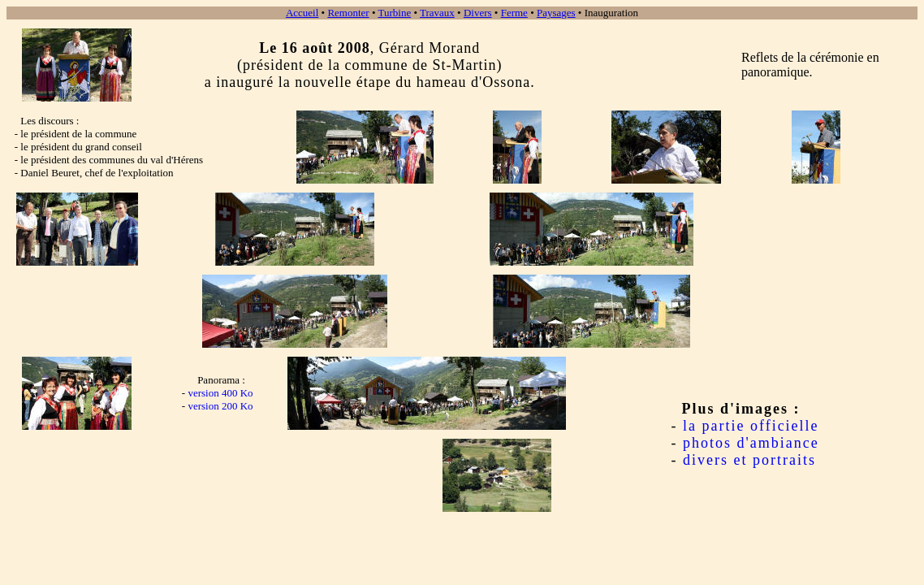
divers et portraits (749, 460)
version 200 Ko (220, 406)
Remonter (348, 13)
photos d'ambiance (751, 443)
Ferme (514, 13)
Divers (478, 13)
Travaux (437, 13)
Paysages (556, 13)
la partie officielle (751, 426)
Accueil (302, 13)
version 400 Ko (220, 393)
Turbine (394, 13)
